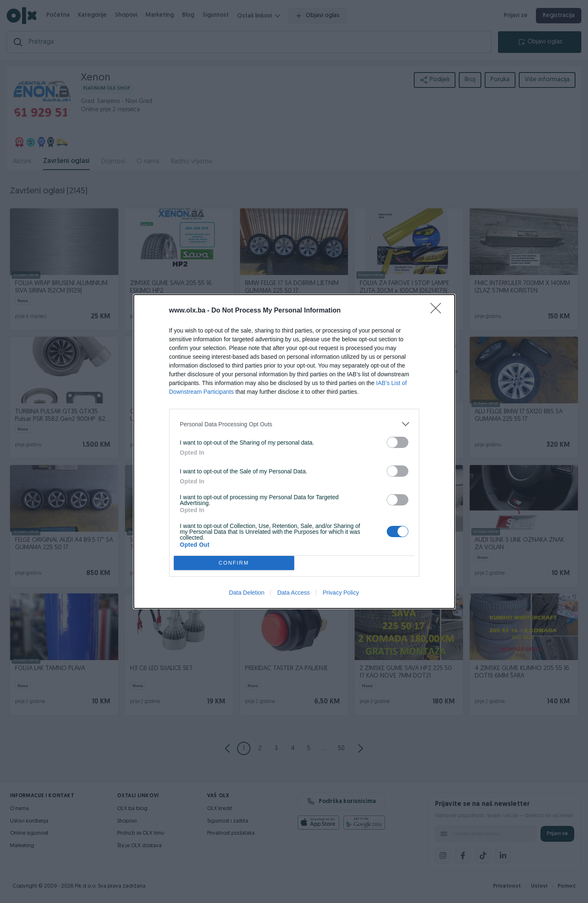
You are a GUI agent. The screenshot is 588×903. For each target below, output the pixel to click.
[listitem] (294, 424)
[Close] (438, 311)
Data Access (293, 593)
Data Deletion (247, 593)
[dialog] (294, 451)
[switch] (398, 442)
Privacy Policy (341, 593)
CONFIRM (234, 563)
